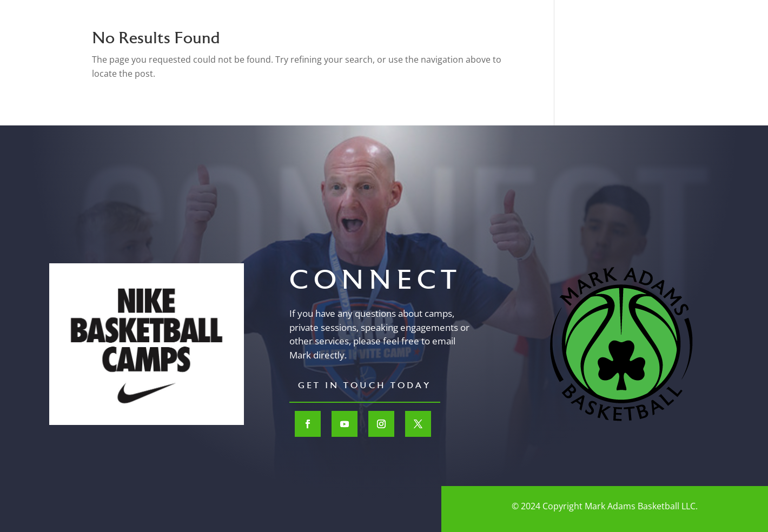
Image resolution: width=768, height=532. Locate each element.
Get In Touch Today (365, 386)
